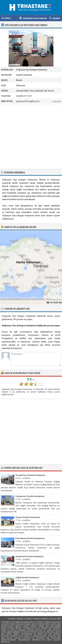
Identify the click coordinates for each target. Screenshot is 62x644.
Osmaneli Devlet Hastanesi (29, 556)
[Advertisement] (31, 136)
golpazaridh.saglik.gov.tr (28, 101)
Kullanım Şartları (17, 619)
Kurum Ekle (56, 619)
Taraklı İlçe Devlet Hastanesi (30, 475)
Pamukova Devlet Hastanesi (30, 538)
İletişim (45, 619)
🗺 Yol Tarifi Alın (54, 303)
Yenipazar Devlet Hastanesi (30, 496)
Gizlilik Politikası (33, 619)
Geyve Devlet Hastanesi (28, 517)
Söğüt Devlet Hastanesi (27, 577)
